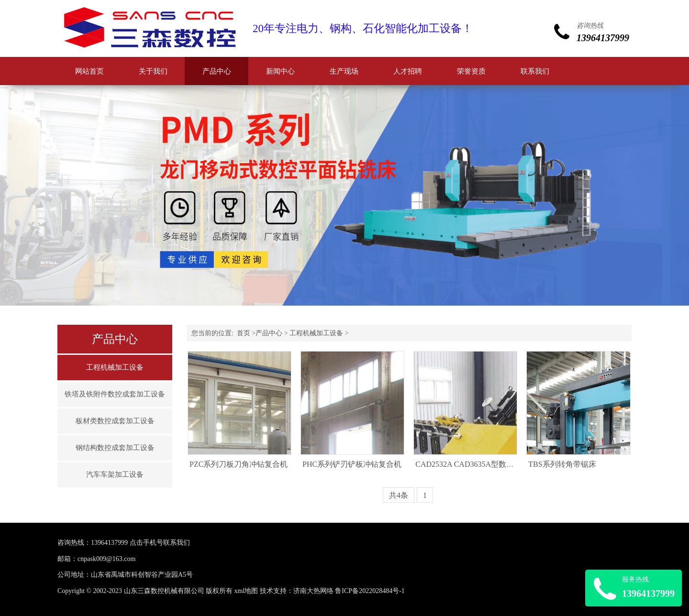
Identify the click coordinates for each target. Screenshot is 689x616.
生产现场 (344, 71)
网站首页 (89, 71)
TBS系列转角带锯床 (562, 464)
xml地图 (246, 591)
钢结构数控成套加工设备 (115, 448)
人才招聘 (408, 71)
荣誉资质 (471, 71)
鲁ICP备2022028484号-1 (370, 591)
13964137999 (109, 543)
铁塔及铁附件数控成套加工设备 (115, 394)
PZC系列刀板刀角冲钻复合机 (239, 464)
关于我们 (153, 71)
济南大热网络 (313, 591)
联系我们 (535, 71)
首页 (244, 333)
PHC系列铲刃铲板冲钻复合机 (352, 464)
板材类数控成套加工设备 (115, 421)
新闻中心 (280, 71)
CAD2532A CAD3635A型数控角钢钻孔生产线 (491, 464)
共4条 (399, 495)
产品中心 (217, 71)
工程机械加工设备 (115, 367)
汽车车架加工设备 (115, 474)
